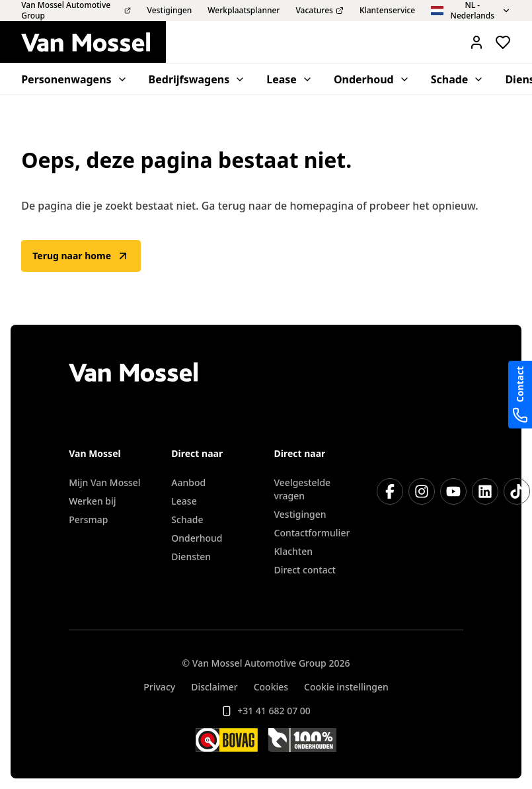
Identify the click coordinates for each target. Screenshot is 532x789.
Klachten (293, 551)
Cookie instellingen (346, 687)
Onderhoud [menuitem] (372, 79)
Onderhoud (197, 538)
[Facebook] (390, 491)
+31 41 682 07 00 (266, 711)
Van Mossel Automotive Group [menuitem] (76, 11)
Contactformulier (312, 533)
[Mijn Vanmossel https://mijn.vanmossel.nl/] (476, 42)
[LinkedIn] (485, 491)
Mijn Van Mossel (104, 482)
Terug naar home (81, 256)
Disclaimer (214, 687)
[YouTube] (453, 491)
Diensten (191, 557)
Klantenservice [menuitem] (387, 11)
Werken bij (92, 501)
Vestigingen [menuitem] (170, 11)
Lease (184, 501)
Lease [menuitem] (289, 79)
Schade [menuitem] (458, 79)
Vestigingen (300, 514)
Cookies (271, 687)
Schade (187, 519)
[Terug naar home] (94, 42)
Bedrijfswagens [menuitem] (197, 79)
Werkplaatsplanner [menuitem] (244, 11)
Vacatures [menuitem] (319, 11)
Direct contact (305, 570)
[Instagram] (422, 491)
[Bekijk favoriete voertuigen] (503, 42)
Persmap (88, 519)
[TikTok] (517, 491)
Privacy (159, 687)
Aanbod (188, 482)
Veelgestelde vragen (303, 489)
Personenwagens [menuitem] (74, 79)
